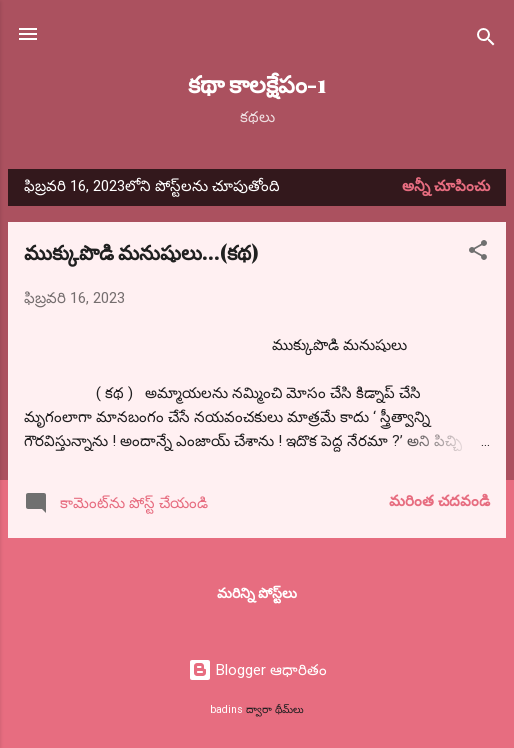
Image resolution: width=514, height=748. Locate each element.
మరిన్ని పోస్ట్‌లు (257, 593)
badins (226, 709)
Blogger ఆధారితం (257, 670)
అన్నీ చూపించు (446, 186)
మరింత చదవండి (439, 501)
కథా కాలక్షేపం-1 (257, 83)
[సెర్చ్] (486, 40)
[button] (478, 253)
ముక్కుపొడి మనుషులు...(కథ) (141, 251)
